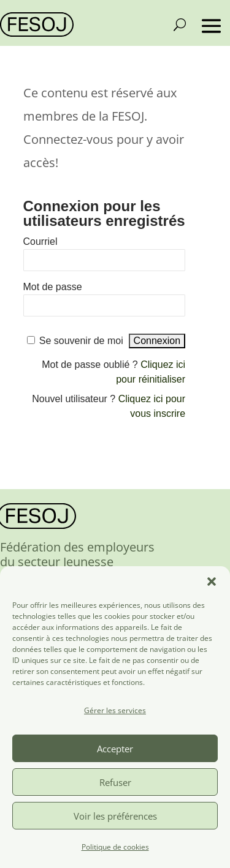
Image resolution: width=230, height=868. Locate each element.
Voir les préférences (115, 816)
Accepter (115, 749)
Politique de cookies (115, 847)
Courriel (40, 241)
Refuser (115, 782)
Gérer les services (115, 710)
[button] (212, 582)
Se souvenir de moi (81, 341)
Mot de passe (53, 287)
